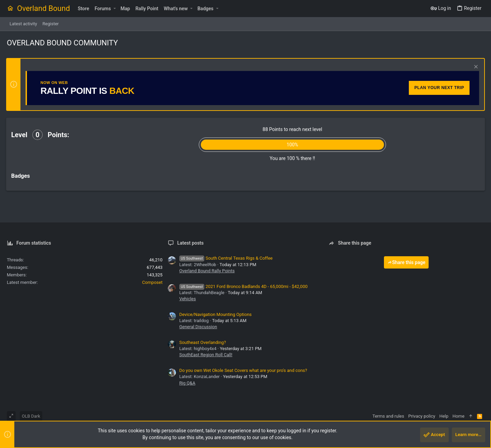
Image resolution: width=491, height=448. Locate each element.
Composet (152, 282)
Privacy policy (422, 416)
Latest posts (191, 243)
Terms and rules (388, 416)
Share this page (406, 262)
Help (444, 416)
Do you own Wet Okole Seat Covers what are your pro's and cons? (243, 370)
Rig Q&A (187, 383)
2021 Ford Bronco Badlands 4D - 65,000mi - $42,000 (243, 286)
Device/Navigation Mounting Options (215, 314)
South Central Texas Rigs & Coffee (226, 258)
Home (458, 416)
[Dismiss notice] (474, 67)
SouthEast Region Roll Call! (206, 355)
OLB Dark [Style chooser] (31, 416)
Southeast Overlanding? (203, 342)
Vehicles (188, 299)
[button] (114, 9)
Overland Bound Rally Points (207, 271)
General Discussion (198, 327)
